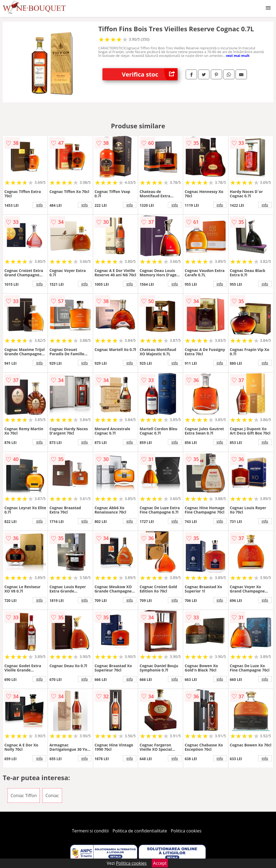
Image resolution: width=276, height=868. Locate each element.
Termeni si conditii (90, 831)
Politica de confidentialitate (140, 831)
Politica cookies (186, 831)
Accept (160, 863)
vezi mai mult (238, 56)
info (39, 205)
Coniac (52, 795)
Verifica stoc (150, 74)
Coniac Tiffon (24, 795)
